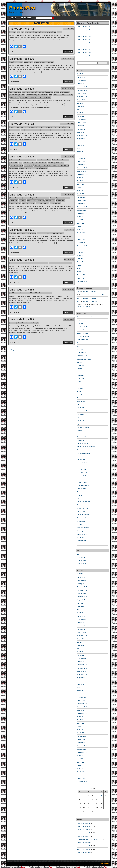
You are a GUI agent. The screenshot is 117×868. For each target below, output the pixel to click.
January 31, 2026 (67, 89)
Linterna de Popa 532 (84, 46)
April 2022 (80, 230)
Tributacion (44, 168)
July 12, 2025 (69, 230)
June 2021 (81, 262)
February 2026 (82, 80)
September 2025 (82, 97)
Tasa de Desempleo (83, 528)
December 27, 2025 (67, 124)
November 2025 (82, 90)
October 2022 (81, 210)
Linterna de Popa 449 (84, 843)
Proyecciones (38, 165)
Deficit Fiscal (56, 160)
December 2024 (82, 126)
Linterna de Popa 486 (22, 289)
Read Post (68, 52)
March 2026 (81, 77)
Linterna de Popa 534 (22, 29)
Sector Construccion (84, 505)
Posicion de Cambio (29, 203)
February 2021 (82, 275)
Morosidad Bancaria (83, 453)
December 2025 (82, 87)
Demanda (13, 32)
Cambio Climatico (15, 92)
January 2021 (81, 278)
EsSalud (80, 395)
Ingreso (80, 424)
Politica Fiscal (29, 62)
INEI (23, 32)
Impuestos (26, 163)
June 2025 (81, 106)
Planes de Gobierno (59, 95)
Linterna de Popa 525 (84, 833)
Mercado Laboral (47, 32)
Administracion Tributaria (18, 160)
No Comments (14, 52)
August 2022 (81, 217)
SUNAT (59, 32)
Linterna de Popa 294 (84, 823)
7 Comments (14, 188)
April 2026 (80, 74)
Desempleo (41, 92)
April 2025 (80, 113)
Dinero (79, 382)
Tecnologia (50, 62)
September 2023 (82, 174)
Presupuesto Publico (16, 165)
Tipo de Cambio (26, 18)
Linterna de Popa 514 (22, 195)
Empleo (57, 92)
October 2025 (81, 93)
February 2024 (82, 158)
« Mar (79, 814)
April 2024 (80, 152)
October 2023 (81, 171)
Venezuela (81, 544)
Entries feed (81, 557)
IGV (19, 32)
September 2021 (82, 252)
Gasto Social (14, 163)
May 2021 (80, 265)
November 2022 (82, 207)
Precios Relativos (83, 482)
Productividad (24, 97)
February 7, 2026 (67, 59)
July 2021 (80, 259)
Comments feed (82, 561)
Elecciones (49, 92)
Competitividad (31, 92)
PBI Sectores (81, 460)
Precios (80, 479)
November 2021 (82, 246)
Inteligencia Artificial (83, 427)
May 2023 (80, 187)
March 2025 (81, 116)
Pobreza (20, 62)
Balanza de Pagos (29, 198)
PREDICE (13, 18)
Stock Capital (35, 323)
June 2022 (81, 223)
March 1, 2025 (68, 319)
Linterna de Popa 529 (22, 89)
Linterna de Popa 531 (84, 49)
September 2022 (82, 213)
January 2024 (81, 161)
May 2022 (80, 226)
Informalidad (29, 32)
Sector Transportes (83, 515)
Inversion (37, 32)
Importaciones (82, 408)
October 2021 (81, 249)
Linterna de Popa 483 (22, 319)
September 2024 (82, 136)
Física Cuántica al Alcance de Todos (88, 839)
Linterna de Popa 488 (84, 826)
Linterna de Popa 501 (22, 230)
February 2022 (82, 236)
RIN (78, 498)
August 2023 (81, 178)
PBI (55, 32)
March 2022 (81, 233)
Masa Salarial (81, 437)
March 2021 (81, 272)
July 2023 (80, 181)
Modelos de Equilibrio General (19, 293)
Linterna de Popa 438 (84, 849)
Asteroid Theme (105, 864)
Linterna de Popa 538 (84, 27)
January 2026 (81, 84)
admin (79, 292)
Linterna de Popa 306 (84, 830)
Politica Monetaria (40, 62)
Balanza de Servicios (42, 198)
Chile (24, 92)
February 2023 (82, 197)
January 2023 (81, 200)
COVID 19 (80, 362)
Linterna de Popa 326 (84, 836)
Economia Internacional (17, 263)
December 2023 (82, 165)
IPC (78, 434)
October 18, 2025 (67, 195)
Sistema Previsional (25, 168)
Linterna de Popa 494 (22, 260)
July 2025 (80, 103)
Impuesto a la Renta (83, 411)
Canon (52, 198)
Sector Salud (14, 168)
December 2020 (82, 281)
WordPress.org (82, 564)
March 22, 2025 (68, 289)
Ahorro (12, 127)
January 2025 (81, 123)
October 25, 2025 (67, 156)
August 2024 (81, 139)
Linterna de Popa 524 (22, 124)
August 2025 (81, 100)
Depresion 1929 (82, 372)
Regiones (80, 495)
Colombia (80, 349)
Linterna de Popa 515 (22, 156)
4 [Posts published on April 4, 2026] (101, 795)
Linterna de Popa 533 (84, 43)
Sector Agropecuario (36, 97)
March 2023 (81, 194)
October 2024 (81, 132)
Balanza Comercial (16, 198)
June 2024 (81, 145)
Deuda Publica (31, 233)
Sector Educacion (63, 165)
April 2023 (80, 191)
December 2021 (82, 242)
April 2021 (80, 268)
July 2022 (80, 220)
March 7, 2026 (68, 29)
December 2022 (82, 204)
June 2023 (81, 184)
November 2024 (82, 129)
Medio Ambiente (31, 95)
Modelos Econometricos (40, 263)
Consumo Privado (83, 356)
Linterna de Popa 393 (84, 846)
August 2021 (81, 255)
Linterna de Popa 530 (22, 59)
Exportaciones (65, 92)
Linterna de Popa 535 (84, 36)
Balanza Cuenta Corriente (85, 330)
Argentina (13, 233)
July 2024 (80, 142)
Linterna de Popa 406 (84, 852)
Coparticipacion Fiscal (44, 160)
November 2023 (82, 168)
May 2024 (80, 148)
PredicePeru (23, 8)
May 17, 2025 (69, 260)
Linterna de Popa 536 (84, 33)
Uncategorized (82, 541)
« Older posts (13, 350)
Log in (79, 554)
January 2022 (81, 239)
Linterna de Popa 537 (84, 30)
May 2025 (80, 110)
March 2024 (81, 155)
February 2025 (82, 119)
